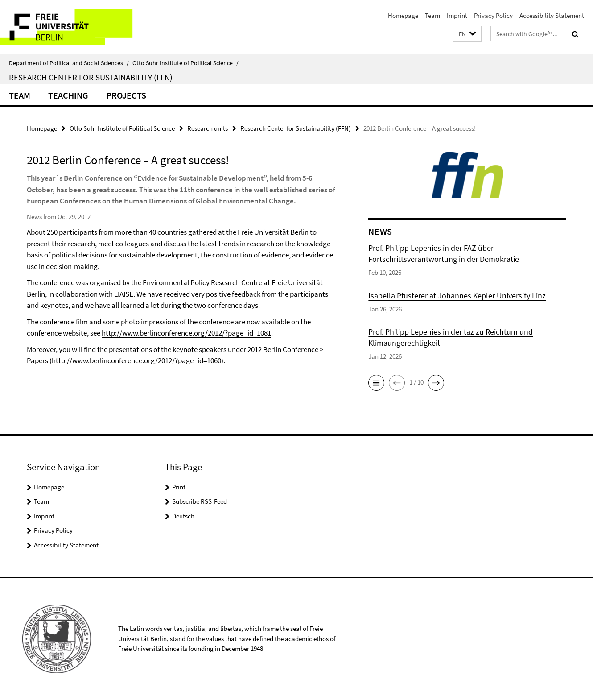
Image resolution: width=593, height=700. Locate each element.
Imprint (457, 15)
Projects (126, 95)
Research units (208, 128)
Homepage (403, 15)
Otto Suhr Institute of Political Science (185, 63)
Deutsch (183, 516)
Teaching (68, 95)
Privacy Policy (493, 15)
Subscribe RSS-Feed (200, 501)
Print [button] (179, 487)
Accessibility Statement (552, 15)
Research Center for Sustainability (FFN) (91, 77)
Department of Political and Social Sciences (69, 63)
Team (432, 15)
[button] (467, 34)
